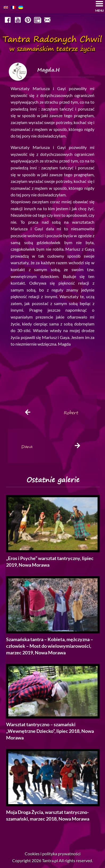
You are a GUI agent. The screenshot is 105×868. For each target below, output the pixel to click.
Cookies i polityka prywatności (53, 854)
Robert (71, 413)
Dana (27, 447)
